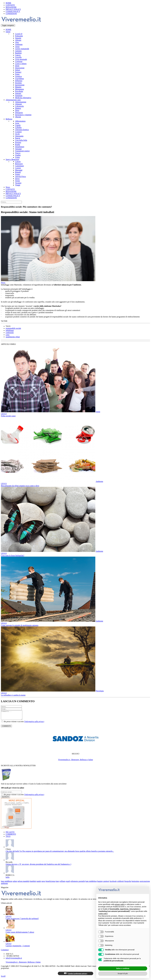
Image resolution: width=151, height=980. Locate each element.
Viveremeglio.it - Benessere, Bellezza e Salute (75, 761)
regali (68, 883)
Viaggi (18, 185)
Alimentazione (21, 102)
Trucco (18, 153)
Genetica (18, 76)
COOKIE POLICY (13, 11)
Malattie (18, 87)
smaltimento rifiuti (13, 337)
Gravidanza (19, 79)
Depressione (20, 68)
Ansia (17, 47)
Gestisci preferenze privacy (76, 975)
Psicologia (19, 91)
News (8, 187)
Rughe (18, 145)
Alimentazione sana (13, 100)
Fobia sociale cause (8, 416)
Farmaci (18, 72)
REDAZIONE (11, 7)
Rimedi (18, 172)
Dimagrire (19, 113)
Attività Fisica (20, 176)
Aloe (17, 42)
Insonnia (18, 83)
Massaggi (19, 170)
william (62, 883)
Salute (8, 32)
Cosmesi (18, 132)
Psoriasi (18, 142)
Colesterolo (19, 106)
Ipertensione (20, 85)
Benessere (19, 164)
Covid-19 (19, 34)
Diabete (18, 108)
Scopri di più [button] (123, 973)
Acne (17, 123)
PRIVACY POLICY (13, 9)
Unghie (18, 155)
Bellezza (9, 119)
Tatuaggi (18, 149)
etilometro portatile (78, 883)
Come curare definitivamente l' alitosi (20, 934)
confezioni (10, 333)
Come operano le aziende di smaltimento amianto (20, 625)
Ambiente (19, 44)
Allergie (18, 40)
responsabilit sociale (13, 328)
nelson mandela (23, 883)
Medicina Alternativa (23, 98)
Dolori (18, 70)
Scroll (3, 978)
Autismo (18, 51)
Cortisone (19, 61)
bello (8, 879)
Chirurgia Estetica (22, 130)
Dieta (17, 110)
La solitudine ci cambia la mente (13, 695)
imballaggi (10, 330)
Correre (18, 168)
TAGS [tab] (8, 838)
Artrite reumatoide (22, 49)
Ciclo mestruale (21, 59)
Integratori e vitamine (23, 115)
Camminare (20, 166)
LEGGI (4, 414)
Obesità (18, 117)
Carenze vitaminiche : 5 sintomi (18, 948)
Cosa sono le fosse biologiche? (13, 555)
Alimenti (18, 104)
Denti (17, 66)
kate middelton (91, 883)
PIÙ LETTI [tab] (10, 834)
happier (100, 883)
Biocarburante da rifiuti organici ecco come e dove (20, 486)
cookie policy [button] (103, 914)
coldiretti (120, 883)
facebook (113, 883)
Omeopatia (19, 136)
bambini (33, 883)
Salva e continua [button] (123, 968)
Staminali (19, 96)
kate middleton (7, 883)
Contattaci (5, 952)
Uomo (17, 157)
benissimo (135, 883)
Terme (18, 181)
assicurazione (145, 883)
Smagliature (20, 147)
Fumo (17, 74)
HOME (8, 3)
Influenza (19, 81)
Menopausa (19, 89)
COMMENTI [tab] (11, 836)
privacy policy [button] (120, 904)
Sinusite (18, 38)
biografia (128, 883)
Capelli (18, 125)
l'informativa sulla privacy (34, 723)
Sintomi (18, 93)
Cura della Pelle (21, 140)
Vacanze (18, 183)
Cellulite (18, 127)
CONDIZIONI (11, 14)
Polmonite (19, 36)
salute (15, 883)
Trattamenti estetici (22, 151)
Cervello (18, 57)
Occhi (17, 134)
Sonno (18, 174)
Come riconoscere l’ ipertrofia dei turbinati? (22, 920)
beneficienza (51, 883)
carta (7, 335)
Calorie (18, 162)
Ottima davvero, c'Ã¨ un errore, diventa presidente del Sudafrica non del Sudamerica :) (38, 866)
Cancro (18, 55)
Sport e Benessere (12, 159)
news (43, 883)
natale (39, 883)
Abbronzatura (20, 121)
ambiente (4, 885)
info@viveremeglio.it (14, 960)
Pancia (18, 138)
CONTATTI (10, 5)
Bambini (18, 53)
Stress (17, 179)
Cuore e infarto (21, 64)
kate (57, 883)
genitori (106, 883)
